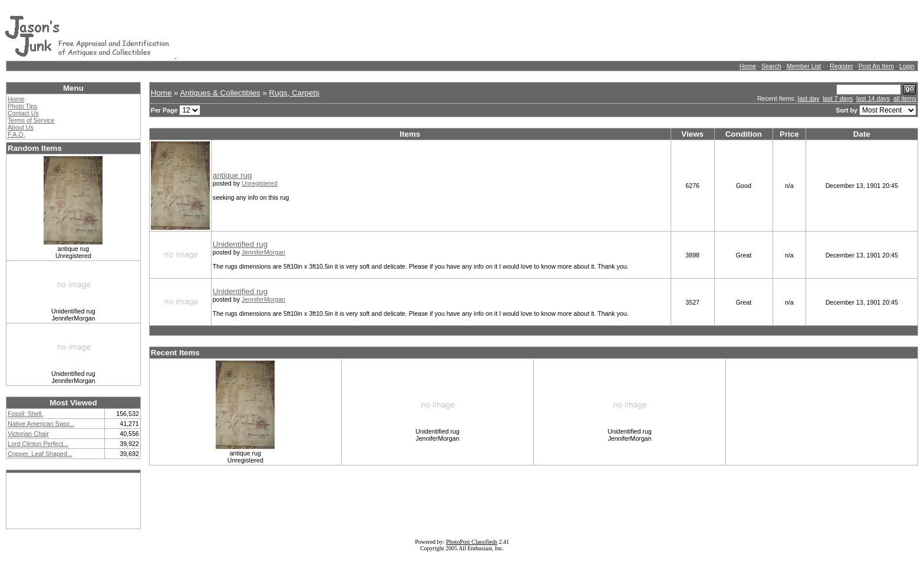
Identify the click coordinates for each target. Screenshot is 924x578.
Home (748, 66)
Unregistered (260, 183)
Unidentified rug (240, 244)
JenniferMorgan (263, 252)
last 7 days (838, 98)
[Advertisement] (391, 31)
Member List (804, 66)
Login (907, 66)
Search (771, 66)
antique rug (232, 175)
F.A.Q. (16, 134)
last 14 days (873, 98)
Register (841, 66)
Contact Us (23, 113)
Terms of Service (31, 120)
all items (905, 98)
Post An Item (876, 66)
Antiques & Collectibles (220, 93)
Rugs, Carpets (294, 93)
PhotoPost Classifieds (472, 542)
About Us (21, 127)
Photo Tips (22, 106)
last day (809, 98)
